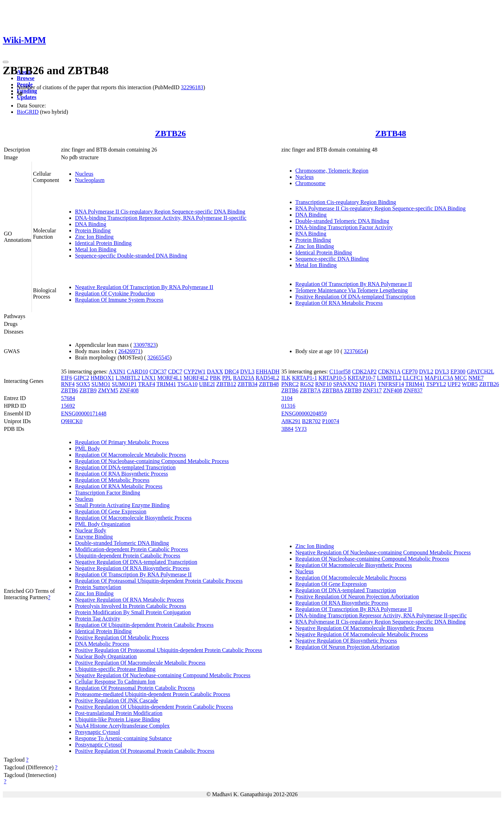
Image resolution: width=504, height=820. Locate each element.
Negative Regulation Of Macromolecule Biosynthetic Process (365, 628)
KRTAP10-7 (362, 378)
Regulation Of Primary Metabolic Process (122, 442)
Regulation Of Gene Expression (111, 511)
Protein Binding (93, 230)
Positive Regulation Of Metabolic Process (122, 637)
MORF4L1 (170, 378)
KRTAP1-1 (304, 378)
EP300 (458, 372)
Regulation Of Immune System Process (119, 300)
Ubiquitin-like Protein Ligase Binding (117, 719)
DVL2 (426, 372)
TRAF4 (146, 384)
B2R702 (311, 421)
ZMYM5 (108, 390)
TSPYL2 (436, 384)
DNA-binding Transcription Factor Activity (344, 227)
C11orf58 (340, 372)
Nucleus (84, 174)
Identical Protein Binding (103, 243)
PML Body (87, 448)
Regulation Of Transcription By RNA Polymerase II (354, 284)
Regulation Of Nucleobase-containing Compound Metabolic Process (152, 461)
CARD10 (138, 372)
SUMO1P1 (124, 384)
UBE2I (207, 384)
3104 (287, 398)
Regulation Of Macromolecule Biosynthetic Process (133, 518)
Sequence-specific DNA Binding (332, 259)
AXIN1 (117, 372)
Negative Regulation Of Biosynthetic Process (346, 641)
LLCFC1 (413, 378)
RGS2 (307, 384)
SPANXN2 (346, 384)
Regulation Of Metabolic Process (112, 480)
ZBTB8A (332, 390)
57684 (68, 398)
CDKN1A (389, 372)
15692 (68, 406)
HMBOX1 (103, 378)
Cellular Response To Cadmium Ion (115, 682)
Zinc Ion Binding (94, 237)
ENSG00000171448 (84, 413)
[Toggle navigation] (6, 62)
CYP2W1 (195, 372)
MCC (461, 378)
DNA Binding (90, 224)
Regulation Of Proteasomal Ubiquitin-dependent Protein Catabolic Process (159, 581)
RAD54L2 (267, 378)
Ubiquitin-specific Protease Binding (115, 669)
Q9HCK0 (72, 421)
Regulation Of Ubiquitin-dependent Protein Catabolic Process (144, 625)
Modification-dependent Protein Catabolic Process (131, 549)
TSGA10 (188, 384)
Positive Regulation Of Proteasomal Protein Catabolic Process (145, 751)
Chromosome (310, 183)
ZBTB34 (248, 384)
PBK (215, 378)
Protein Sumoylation (98, 587)
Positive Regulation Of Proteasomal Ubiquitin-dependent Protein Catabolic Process (169, 650)
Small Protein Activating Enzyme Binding (122, 505)
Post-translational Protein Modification (119, 713)
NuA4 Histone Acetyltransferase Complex (122, 726)
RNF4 (68, 384)
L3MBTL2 (128, 378)
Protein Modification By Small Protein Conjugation (133, 612)
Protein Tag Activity (97, 619)
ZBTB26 (170, 133)
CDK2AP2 (364, 372)
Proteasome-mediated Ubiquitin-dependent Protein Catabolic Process (152, 694)
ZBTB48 (391, 133)
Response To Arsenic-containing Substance (123, 738)
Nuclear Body (90, 530)
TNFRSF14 (391, 384)
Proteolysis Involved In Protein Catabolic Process (131, 606)
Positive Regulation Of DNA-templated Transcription (355, 297)
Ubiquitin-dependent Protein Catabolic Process (128, 556)
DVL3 (247, 372)
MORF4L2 (196, 378)
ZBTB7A (310, 390)
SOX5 (83, 384)
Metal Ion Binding (96, 249)
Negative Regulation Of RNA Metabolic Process (129, 600)
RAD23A (244, 378)
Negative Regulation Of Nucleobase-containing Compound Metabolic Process (163, 675)
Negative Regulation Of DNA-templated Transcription (136, 562)
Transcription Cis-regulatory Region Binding (346, 202)
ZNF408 (129, 390)
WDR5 (470, 384)
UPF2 (454, 384)
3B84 (288, 429)
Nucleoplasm (90, 180)
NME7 (476, 378)
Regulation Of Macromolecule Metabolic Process (130, 455)
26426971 (129, 351)
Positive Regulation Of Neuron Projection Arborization (357, 597)
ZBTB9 (88, 390)
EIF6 (66, 378)
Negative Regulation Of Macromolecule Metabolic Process (362, 634)
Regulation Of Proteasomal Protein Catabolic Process (135, 688)
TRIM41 (166, 384)
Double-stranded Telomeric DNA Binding (342, 221)
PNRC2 (290, 384)
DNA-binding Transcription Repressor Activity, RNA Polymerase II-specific (161, 218)
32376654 (355, 351)
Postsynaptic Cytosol (99, 745)
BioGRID (28, 112)
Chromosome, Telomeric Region (332, 171)
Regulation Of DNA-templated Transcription (125, 467)
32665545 (159, 358)
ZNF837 (413, 390)
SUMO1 (101, 384)
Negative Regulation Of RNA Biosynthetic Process (132, 568)
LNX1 (149, 378)
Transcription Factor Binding (107, 493)
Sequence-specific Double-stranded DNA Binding (131, 256)
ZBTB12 (226, 384)
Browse (26, 78)
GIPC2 (81, 378)
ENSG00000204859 (304, 413)
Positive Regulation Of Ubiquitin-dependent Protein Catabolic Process (154, 707)
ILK (286, 378)
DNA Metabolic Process (102, 644)
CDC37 (158, 372)
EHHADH (268, 372)
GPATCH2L (481, 372)
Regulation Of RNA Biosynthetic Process (121, 474)
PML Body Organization (103, 524)
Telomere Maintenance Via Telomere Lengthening (352, 290)
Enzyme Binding (94, 537)
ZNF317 (372, 390)
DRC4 (232, 372)
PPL (227, 378)
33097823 (145, 345)
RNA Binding (311, 234)
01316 (288, 406)
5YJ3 (301, 429)
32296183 (192, 87)
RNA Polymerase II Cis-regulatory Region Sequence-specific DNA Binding (160, 212)
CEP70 (410, 372)
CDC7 (175, 372)
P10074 (331, 421)
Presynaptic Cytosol (97, 732)
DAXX (215, 372)
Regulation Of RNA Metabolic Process (339, 303)
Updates (27, 97)
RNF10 (324, 384)
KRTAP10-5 (332, 378)
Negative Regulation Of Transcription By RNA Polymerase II (144, 287)
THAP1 (368, 384)
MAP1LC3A (439, 378)
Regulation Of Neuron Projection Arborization (348, 647)
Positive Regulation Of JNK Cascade (116, 700)
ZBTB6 (69, 390)
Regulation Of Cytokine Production (115, 293)
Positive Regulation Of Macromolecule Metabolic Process (140, 663)
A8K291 (291, 421)
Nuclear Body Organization (106, 656)
